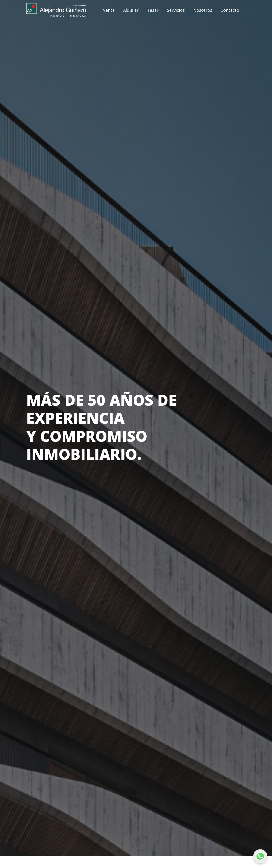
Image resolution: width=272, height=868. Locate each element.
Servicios (176, 10)
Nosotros (203, 10)
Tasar (153, 10)
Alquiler (131, 10)
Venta (109, 10)
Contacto (230, 10)
